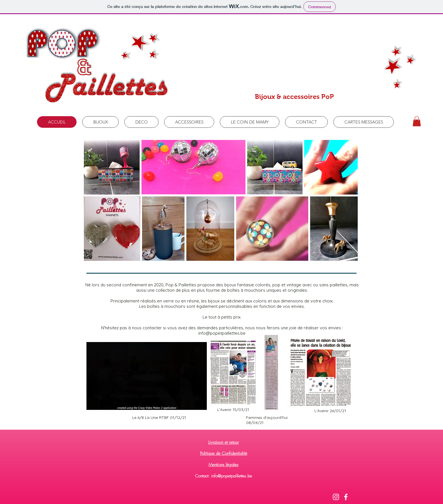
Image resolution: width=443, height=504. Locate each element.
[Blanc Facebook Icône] (346, 497)
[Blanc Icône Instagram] (336, 497)
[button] (417, 121)
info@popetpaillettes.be (222, 333)
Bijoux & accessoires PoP (294, 97)
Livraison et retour (223, 442)
